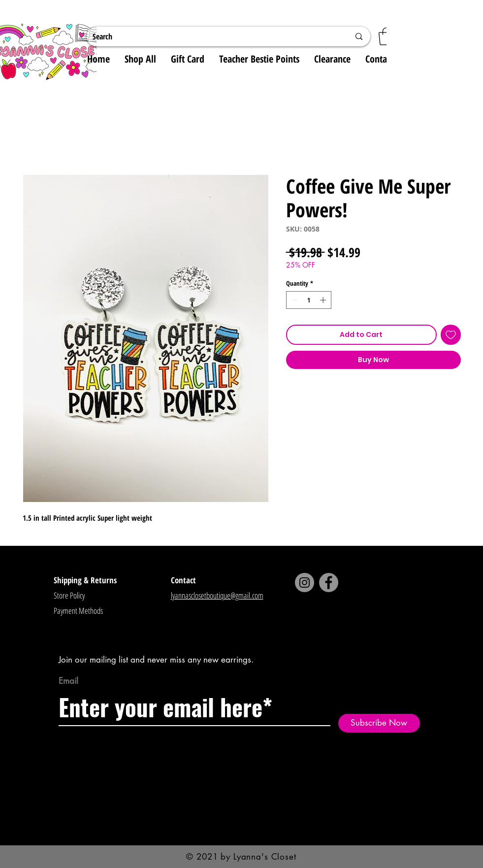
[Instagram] (305, 583)
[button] (386, 36)
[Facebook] (329, 583)
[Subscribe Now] (379, 723)
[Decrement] (293, 300)
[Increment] (324, 300)
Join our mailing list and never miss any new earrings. (156, 660)
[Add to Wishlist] (451, 335)
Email (68, 681)
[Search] (214, 36)
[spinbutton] (308, 300)
